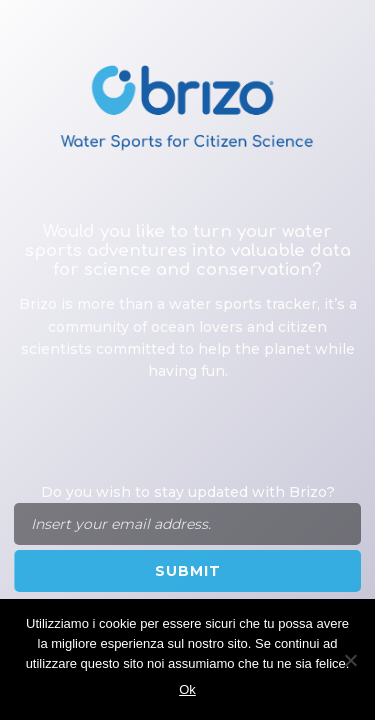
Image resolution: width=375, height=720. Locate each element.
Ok (187, 689)
